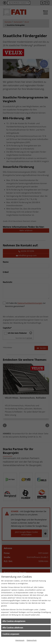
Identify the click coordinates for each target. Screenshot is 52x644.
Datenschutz (32, 640)
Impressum (20, 640)
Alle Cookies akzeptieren (14, 621)
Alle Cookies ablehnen (13, 628)
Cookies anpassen (11, 634)
